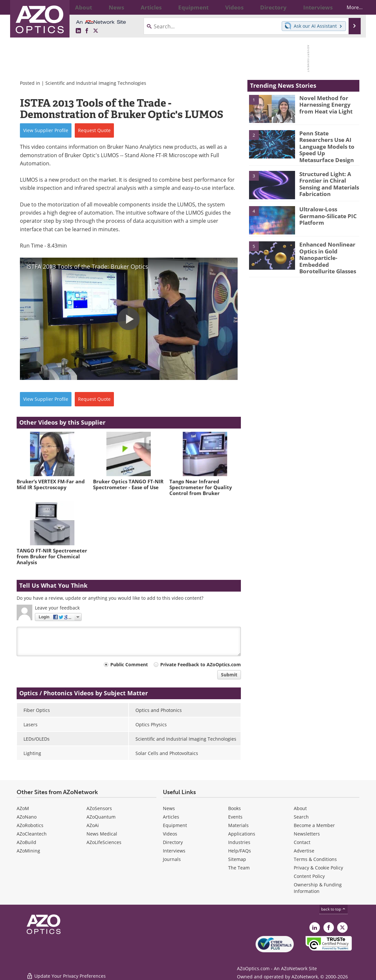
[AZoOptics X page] (96, 31)
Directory (173, 842)
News (169, 808)
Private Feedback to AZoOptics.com (201, 664)
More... (349, 7)
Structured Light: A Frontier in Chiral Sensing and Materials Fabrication (326, 177)
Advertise (304, 851)
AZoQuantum (101, 817)
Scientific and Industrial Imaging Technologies (96, 83)
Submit (229, 675)
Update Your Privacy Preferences (66, 972)
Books (235, 808)
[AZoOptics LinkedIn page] (78, 31)
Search (301, 817)
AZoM (23, 808)
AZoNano (27, 817)
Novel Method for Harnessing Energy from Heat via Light (329, 104)
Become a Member (314, 825)
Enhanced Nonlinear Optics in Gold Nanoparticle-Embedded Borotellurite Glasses (329, 251)
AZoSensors (99, 808)
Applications (242, 834)
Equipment (175, 825)
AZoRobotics (30, 825)
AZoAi (93, 825)
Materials (238, 825)
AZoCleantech (32, 834)
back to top (334, 909)
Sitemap (237, 859)
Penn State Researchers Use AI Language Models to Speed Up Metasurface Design (329, 142)
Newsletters (307, 834)
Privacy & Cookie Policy (318, 868)
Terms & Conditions (315, 859)
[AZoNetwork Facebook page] (87, 31)
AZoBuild (26, 842)
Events (235, 817)
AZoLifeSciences (104, 842)
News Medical (102, 834)
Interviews (174, 851)
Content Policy (309, 876)
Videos (170, 834)
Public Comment (129, 664)
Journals (172, 859)
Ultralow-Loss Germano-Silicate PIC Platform (329, 206)
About (300, 808)
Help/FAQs (240, 851)
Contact (302, 842)
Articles (171, 817)
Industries (239, 842)
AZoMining (28, 851)
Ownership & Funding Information (318, 888)
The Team (239, 868)
